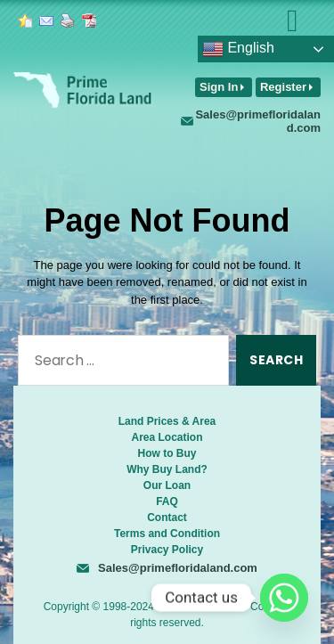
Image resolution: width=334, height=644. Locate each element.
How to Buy (167, 453)
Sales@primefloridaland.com (258, 121)
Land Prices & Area (167, 421)
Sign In (219, 87)
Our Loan (167, 485)
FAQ (167, 501)
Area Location (167, 437)
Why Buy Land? (167, 469)
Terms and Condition (167, 534)
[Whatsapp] (284, 598)
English (238, 49)
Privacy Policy (167, 550)
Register (283, 87)
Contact (167, 518)
